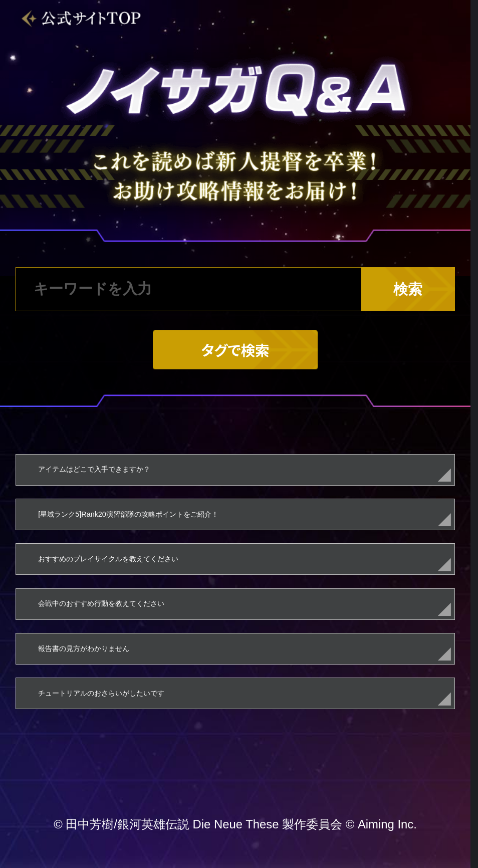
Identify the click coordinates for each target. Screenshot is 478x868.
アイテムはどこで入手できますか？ (94, 469)
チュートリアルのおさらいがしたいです (101, 693)
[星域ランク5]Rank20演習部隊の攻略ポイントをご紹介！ (128, 514)
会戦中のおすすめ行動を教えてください (101, 603)
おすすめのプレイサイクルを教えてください (108, 559)
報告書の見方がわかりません (84, 648)
